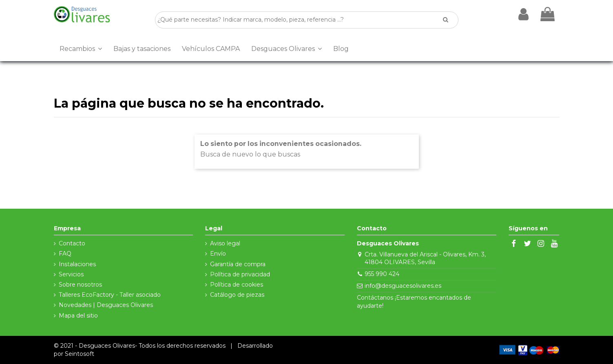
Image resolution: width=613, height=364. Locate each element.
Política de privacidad (240, 274)
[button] (81, 49)
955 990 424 (382, 274)
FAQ (65, 254)
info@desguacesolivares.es (403, 286)
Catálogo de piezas (237, 295)
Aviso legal (225, 243)
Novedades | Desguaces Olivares (106, 305)
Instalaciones (77, 264)
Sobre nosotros (80, 285)
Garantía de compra (238, 264)
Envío (218, 254)
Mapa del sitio (78, 315)
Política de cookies (237, 285)
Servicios (71, 274)
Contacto (72, 243)
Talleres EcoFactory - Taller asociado (110, 295)
